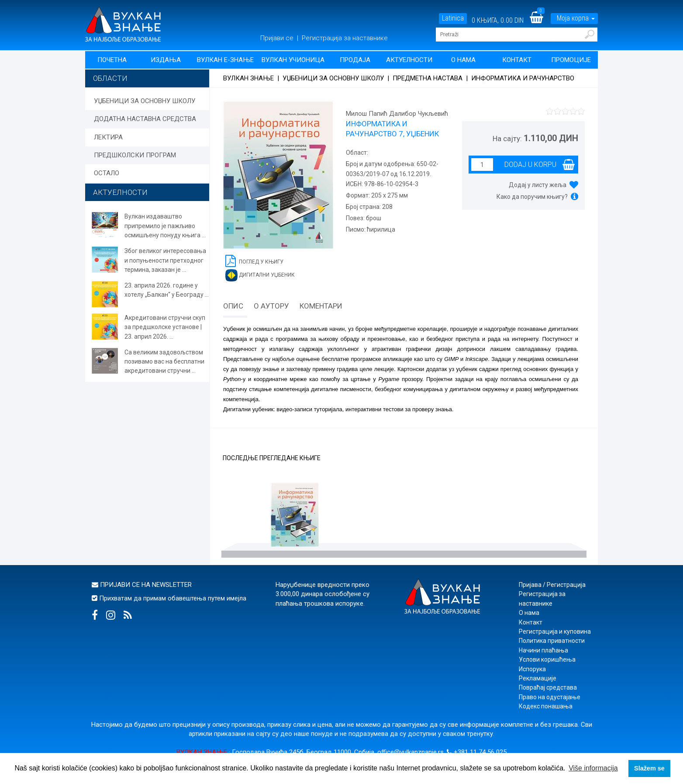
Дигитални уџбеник (260, 275)
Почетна (112, 60)
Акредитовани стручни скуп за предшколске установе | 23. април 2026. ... (165, 327)
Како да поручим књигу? (532, 197)
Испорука (532, 669)
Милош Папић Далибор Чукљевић (397, 114)
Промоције (571, 60)
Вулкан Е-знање (225, 60)
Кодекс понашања (546, 706)
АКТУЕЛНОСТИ (120, 192)
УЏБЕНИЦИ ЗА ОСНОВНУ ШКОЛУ (145, 101)
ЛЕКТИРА (108, 137)
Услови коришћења (547, 659)
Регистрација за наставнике (345, 38)
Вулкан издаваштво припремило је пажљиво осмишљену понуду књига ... (165, 226)
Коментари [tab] (321, 306)
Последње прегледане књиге (272, 458)
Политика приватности (552, 641)
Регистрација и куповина (555, 631)
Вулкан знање (248, 78)
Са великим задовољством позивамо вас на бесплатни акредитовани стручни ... (164, 362)
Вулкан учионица (293, 60)
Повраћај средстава (548, 687)
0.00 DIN (512, 20)
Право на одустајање (550, 697)
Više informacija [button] (593, 768)
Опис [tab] (233, 306)
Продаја (355, 60)
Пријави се (278, 38)
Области (110, 78)
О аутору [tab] (271, 306)
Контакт (517, 60)
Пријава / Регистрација (552, 585)
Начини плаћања (543, 650)
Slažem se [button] (649, 768)
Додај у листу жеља (538, 185)
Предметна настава (428, 78)
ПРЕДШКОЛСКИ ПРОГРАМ (135, 155)
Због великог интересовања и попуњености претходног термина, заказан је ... (165, 260)
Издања (166, 60)
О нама (463, 60)
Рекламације (538, 678)
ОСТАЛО (107, 173)
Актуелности (409, 60)
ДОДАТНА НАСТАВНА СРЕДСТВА (145, 119)
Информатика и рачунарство (523, 78)
